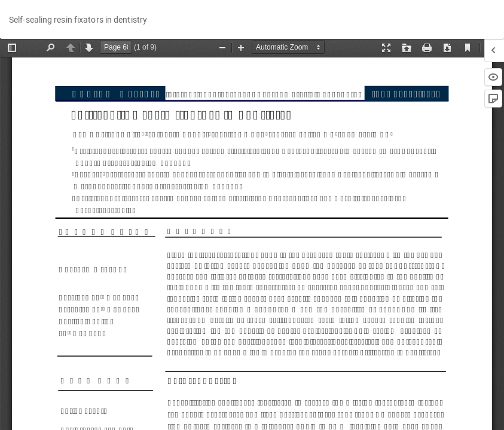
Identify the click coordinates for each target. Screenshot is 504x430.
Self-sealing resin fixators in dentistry (78, 20)
